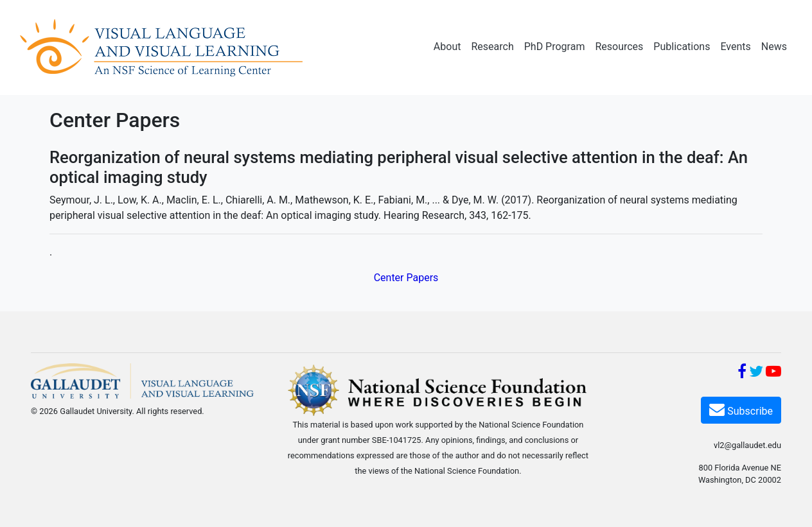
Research (492, 47)
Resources (619, 47)
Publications (682, 47)
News (774, 47)
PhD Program (555, 47)
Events (735, 47)
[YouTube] (773, 373)
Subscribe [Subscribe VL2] (741, 409)
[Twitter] (756, 373)
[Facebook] (742, 373)
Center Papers (406, 278)
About (447, 47)
